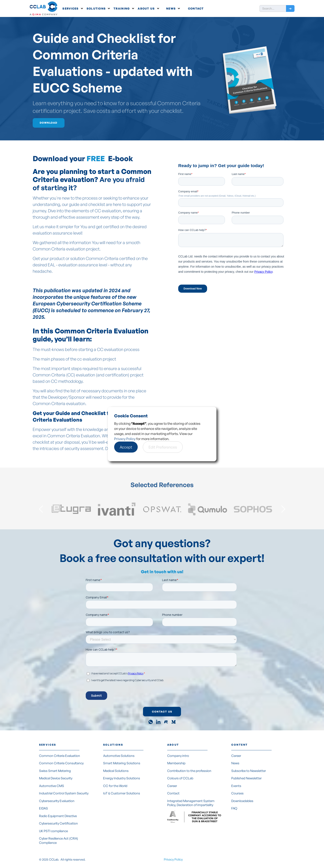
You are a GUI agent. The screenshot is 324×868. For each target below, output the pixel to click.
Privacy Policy (125, 439)
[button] (73, 9)
